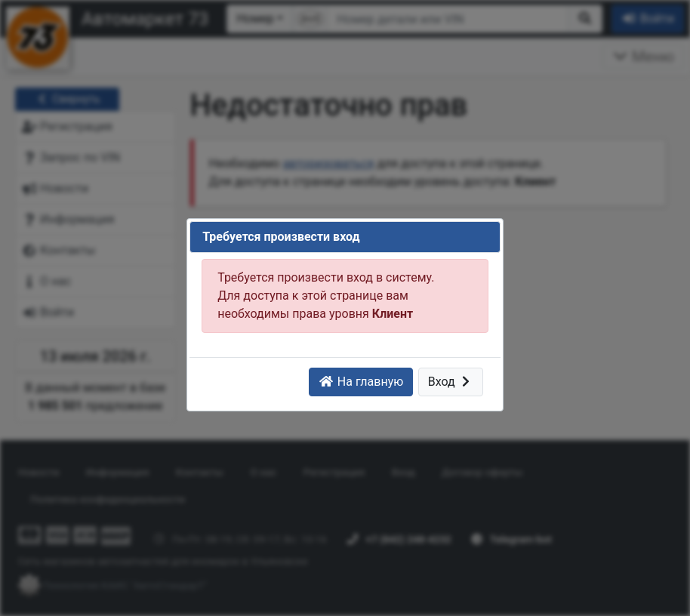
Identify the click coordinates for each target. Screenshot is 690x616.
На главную (361, 382)
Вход (451, 382)
